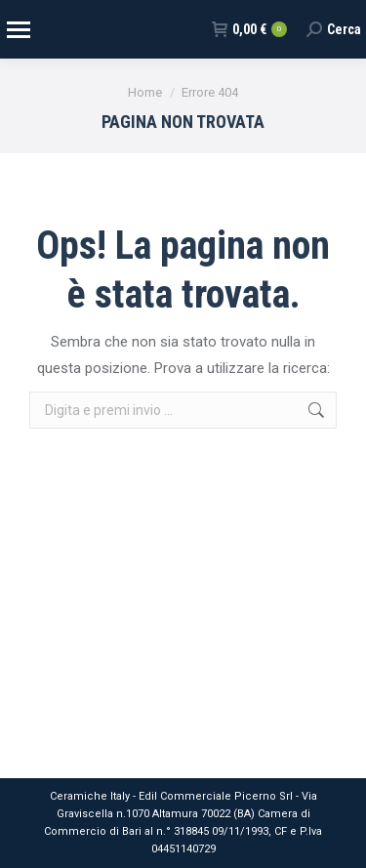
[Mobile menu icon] (18, 30)
